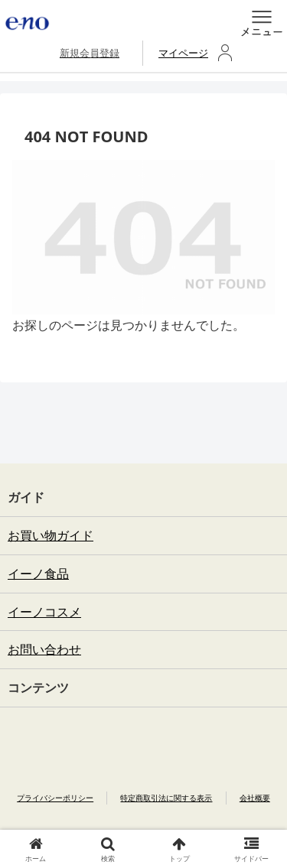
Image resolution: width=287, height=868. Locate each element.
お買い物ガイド (51, 535)
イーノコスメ (44, 612)
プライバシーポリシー (55, 798)
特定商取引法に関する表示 (166, 798)
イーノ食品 (38, 574)
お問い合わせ (44, 649)
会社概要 (255, 798)
